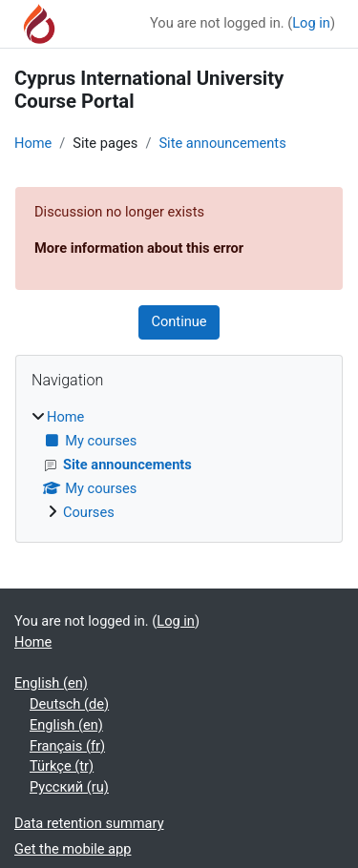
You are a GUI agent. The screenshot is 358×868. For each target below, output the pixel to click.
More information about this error (139, 248)
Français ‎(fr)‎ (67, 746)
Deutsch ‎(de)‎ (69, 704)
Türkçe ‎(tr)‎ (62, 766)
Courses (89, 512)
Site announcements (222, 143)
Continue (179, 321)
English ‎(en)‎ (51, 683)
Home (33, 143)
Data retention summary (89, 823)
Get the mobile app (73, 849)
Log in (311, 23)
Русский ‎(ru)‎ (69, 787)
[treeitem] (179, 465)
